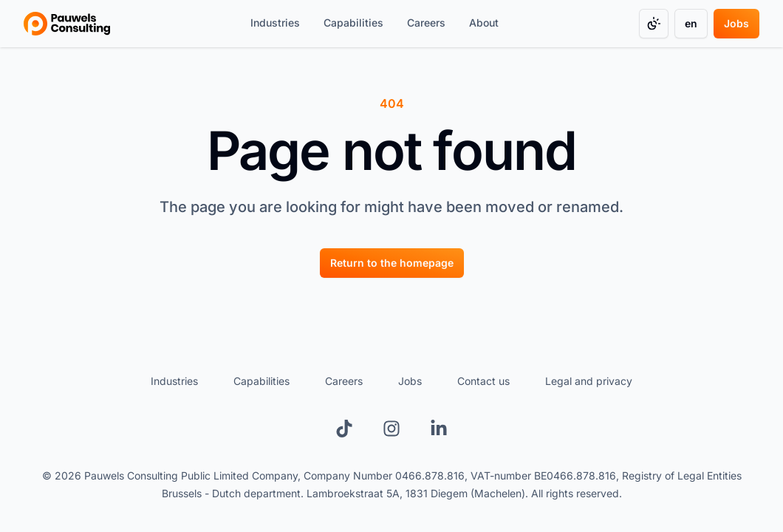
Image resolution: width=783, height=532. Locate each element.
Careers (344, 381)
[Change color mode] (654, 24)
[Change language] (691, 24)
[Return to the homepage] (392, 263)
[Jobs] (736, 24)
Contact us (483, 381)
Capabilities (261, 381)
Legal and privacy (589, 381)
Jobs (410, 381)
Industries (174, 381)
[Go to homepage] (67, 24)
